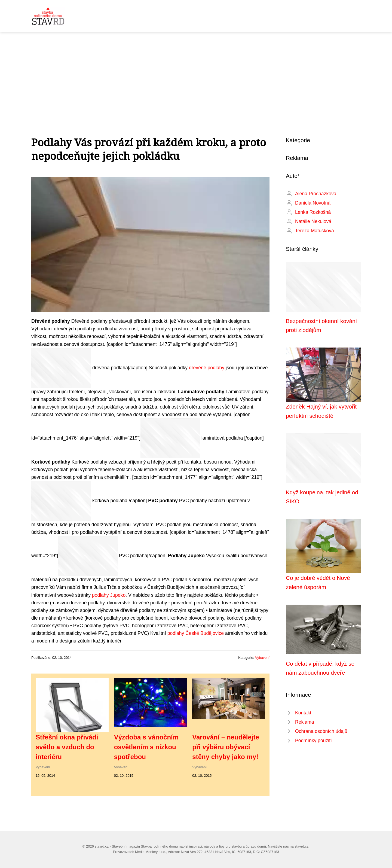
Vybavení (262, 658)
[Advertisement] (196, 73)
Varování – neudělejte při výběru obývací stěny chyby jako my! (226, 747)
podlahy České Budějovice (196, 633)
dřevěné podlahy (207, 367)
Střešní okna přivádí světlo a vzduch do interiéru (67, 747)
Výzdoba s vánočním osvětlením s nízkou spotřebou (146, 747)
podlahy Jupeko (109, 595)
